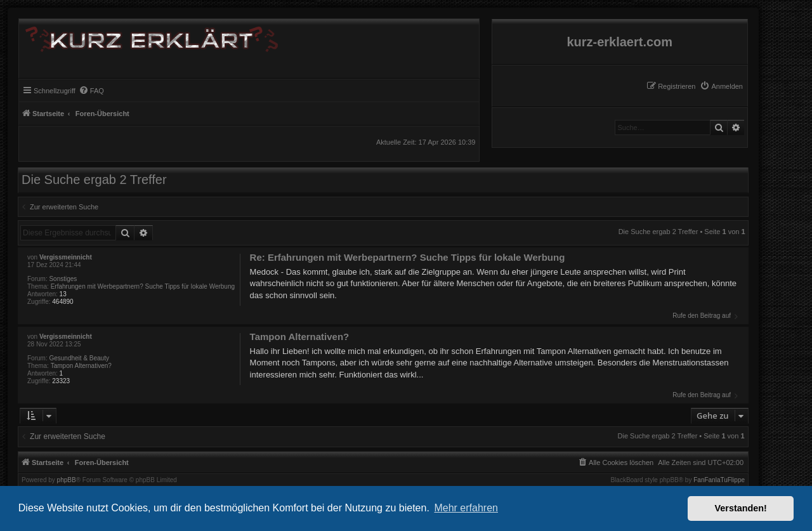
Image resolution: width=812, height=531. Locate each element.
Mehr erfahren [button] (466, 508)
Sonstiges (63, 279)
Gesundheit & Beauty (79, 358)
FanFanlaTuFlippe (719, 480)
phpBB (67, 480)
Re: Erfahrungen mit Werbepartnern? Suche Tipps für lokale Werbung (408, 257)
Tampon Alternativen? (81, 366)
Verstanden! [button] (741, 508)
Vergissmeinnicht (66, 257)
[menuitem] (721, 86)
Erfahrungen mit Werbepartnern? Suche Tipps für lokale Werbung (143, 286)
